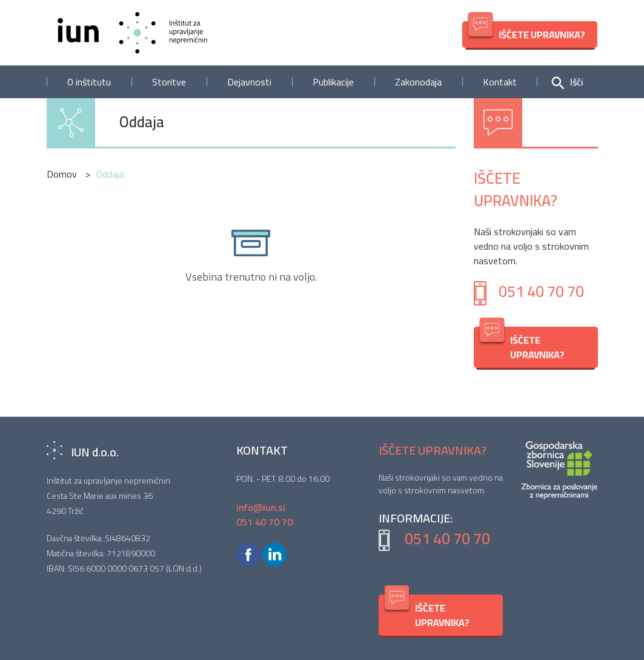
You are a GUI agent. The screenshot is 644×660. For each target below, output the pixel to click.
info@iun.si (261, 507)
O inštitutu (89, 82)
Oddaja (142, 122)
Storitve (169, 82)
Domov (63, 174)
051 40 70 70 (541, 291)
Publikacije (333, 82)
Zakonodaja (418, 82)
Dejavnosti (249, 82)
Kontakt (500, 82)
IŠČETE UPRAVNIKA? (527, 32)
